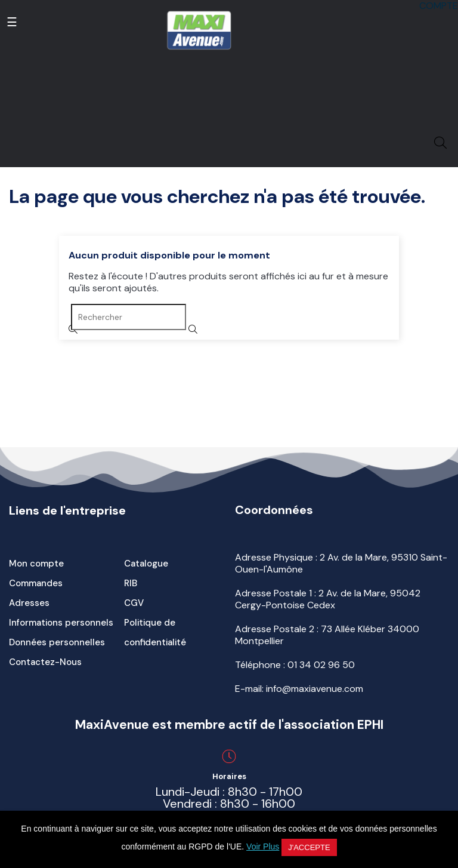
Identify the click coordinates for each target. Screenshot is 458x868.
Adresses (29, 603)
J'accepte (309, 847)
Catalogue (146, 564)
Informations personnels (61, 623)
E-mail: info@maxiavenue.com (299, 689)
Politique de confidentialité (155, 632)
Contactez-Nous (45, 662)
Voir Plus (263, 847)
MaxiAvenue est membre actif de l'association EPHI (229, 725)
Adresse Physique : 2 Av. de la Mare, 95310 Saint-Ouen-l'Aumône (341, 563)
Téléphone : (295, 665)
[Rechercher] (129, 317)
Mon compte (36, 564)
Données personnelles (57, 642)
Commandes (36, 583)
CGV (134, 603)
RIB (131, 583)
